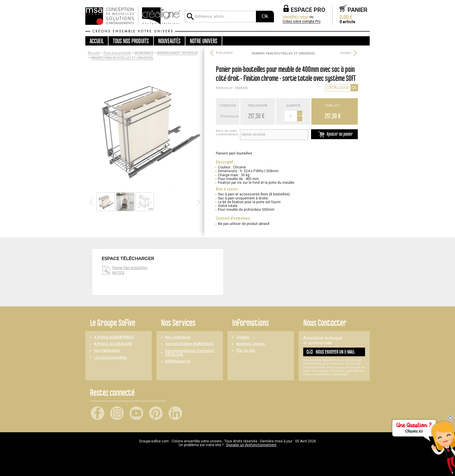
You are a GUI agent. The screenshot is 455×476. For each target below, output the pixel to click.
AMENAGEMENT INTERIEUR (177, 53)
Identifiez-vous (296, 17)
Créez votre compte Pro (301, 22)
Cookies (243, 337)
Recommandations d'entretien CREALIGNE (190, 353)
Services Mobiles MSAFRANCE (189, 344)
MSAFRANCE (144, 53)
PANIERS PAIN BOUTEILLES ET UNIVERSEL (122, 58)
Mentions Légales (251, 344)
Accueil (97, 41)
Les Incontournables (110, 358)
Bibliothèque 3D (178, 361)
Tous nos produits (117, 53)
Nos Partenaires (107, 351)
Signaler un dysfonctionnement (251, 445)
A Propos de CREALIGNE (113, 344)
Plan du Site (246, 351)
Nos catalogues (178, 337)
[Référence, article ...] (220, 17)
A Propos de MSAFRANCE (114, 337)
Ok (265, 16)
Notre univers (204, 41)
